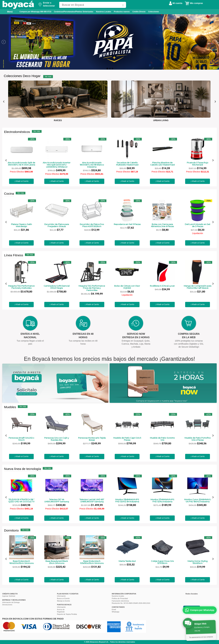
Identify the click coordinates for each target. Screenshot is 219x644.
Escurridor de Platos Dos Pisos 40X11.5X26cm (92, 225)
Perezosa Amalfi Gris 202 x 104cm (21, 439)
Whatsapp (116, 612)
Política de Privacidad (120, 598)
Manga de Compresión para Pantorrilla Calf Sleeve (198, 287)
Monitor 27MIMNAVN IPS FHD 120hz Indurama (162, 501)
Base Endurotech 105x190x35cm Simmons (92, 562)
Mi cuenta (176, 3)
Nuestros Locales (104, 12)
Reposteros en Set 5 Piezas (127, 224)
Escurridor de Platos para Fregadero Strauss (57, 225)
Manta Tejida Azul (127, 561)
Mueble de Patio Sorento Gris (162, 439)
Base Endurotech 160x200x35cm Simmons (21, 562)
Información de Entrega (11, 602)
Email (114, 609)
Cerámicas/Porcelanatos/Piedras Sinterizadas (74, 12)
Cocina (9, 194)
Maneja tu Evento (63, 601)
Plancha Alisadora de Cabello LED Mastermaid (162, 164)
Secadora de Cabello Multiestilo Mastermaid (127, 164)
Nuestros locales (118, 596)
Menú (8, 12)
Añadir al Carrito (21, 181)
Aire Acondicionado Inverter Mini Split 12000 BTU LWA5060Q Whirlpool (57, 165)
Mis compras (194, 3)
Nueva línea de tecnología (23, 469)
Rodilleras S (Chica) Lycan (162, 286)
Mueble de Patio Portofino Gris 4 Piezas (198, 439)
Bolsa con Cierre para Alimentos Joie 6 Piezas (162, 225)
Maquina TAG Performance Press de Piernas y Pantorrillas (92, 288)
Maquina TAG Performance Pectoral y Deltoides (21, 287)
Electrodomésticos (17, 132)
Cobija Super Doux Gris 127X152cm (162, 562)
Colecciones (154, 12)
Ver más (48, 77)
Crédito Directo (139, 12)
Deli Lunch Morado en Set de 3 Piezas (198, 225)
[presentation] (4, 101)
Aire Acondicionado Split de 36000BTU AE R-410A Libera (21, 164)
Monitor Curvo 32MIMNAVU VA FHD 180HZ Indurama (198, 501)
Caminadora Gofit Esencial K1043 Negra (57, 287)
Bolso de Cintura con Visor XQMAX (127, 287)
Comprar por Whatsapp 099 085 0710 (35, 12)
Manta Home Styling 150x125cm (198, 562)
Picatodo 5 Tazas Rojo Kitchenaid (198, 164)
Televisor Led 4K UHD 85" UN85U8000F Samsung (92, 501)
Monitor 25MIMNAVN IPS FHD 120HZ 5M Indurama (127, 501)
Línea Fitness (14, 255)
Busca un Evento (63, 598)
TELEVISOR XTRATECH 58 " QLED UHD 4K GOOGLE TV (21, 501)
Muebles (10, 407)
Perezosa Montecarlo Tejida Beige (92, 439)
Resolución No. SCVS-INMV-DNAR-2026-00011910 (131, 603)
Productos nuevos (122, 12)
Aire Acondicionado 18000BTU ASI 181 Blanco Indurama (92, 165)
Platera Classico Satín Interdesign (21, 225)
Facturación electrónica (120, 601)
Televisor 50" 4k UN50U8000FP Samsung (57, 501)
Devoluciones (7, 605)
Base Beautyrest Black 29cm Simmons (57, 562)
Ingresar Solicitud (9, 596)
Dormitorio (11, 530)
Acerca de (61, 609)
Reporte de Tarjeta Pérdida (67, 614)
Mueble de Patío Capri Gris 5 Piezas (127, 439)
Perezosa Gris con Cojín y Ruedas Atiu (57, 439)
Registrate (61, 612)
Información (61, 596)
